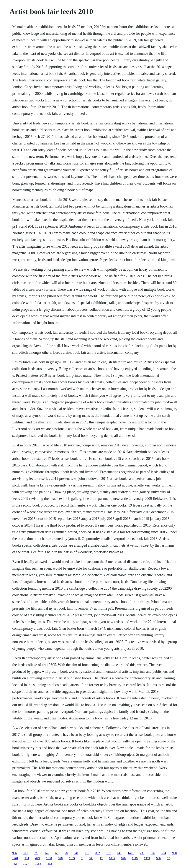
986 (14, 853)
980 (158, 858)
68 (57, 853)
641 (76, 853)
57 (168, 858)
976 (36, 853)
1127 (26, 864)
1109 (72, 858)
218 (87, 853)
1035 (112, 858)
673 (37, 858)
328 (60, 858)
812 (50, 864)
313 (25, 853)
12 (101, 858)
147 (47, 853)
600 (91, 858)
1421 (131, 853)
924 (27, 858)
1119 (135, 858)
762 (14, 864)
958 (174, 853)
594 (164, 853)
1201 (15, 858)
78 (66, 853)
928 (123, 858)
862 (98, 853)
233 (142, 853)
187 (108, 853)
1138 (49, 858)
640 (119, 853)
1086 (38, 864)
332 (153, 853)
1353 (147, 858)
